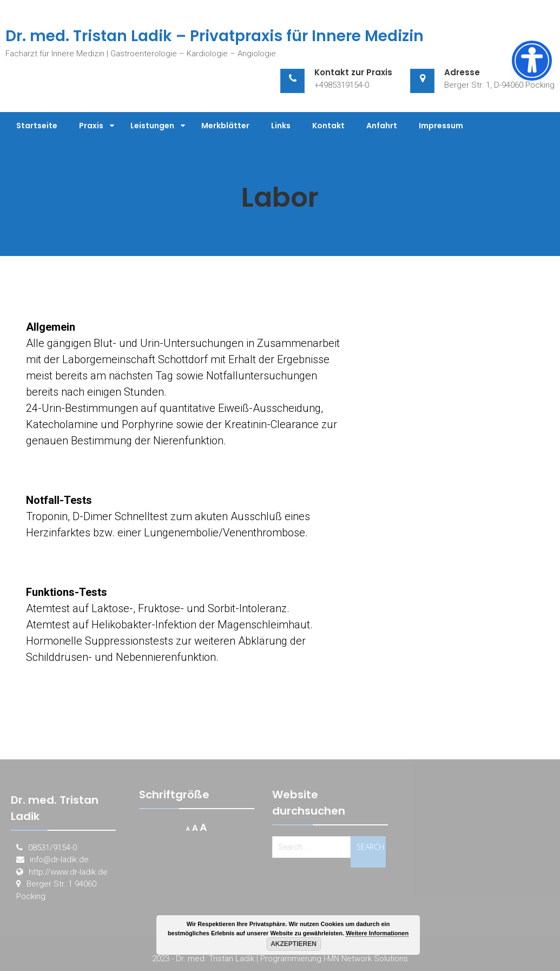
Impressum (441, 126)
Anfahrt (382, 126)
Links (281, 126)
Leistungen (152, 126)
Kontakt (328, 126)
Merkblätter (225, 126)
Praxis (91, 126)
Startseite (37, 126)
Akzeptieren (294, 944)
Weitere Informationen (377, 933)
